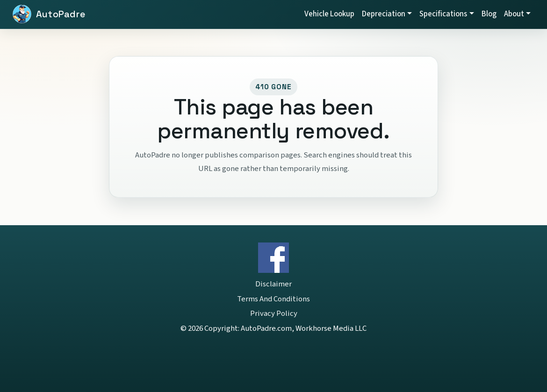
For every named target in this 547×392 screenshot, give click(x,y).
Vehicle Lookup (329, 14)
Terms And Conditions (273, 299)
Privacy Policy (274, 314)
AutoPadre (61, 14)
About (514, 14)
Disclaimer (273, 284)
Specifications (443, 14)
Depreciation (384, 14)
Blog (489, 14)
